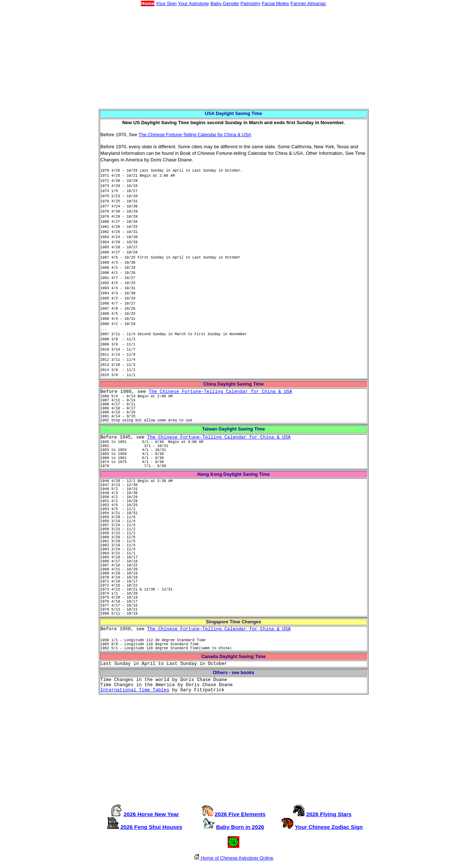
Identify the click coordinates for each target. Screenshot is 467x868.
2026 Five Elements (240, 814)
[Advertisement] (233, 58)
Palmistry (250, 3)
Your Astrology (194, 3)
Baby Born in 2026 (240, 827)
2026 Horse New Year (151, 814)
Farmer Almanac (308, 3)
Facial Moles (275, 3)
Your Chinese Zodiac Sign (329, 827)
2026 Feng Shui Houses (151, 827)
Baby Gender (225, 3)
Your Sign (166, 3)
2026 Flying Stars (329, 814)
